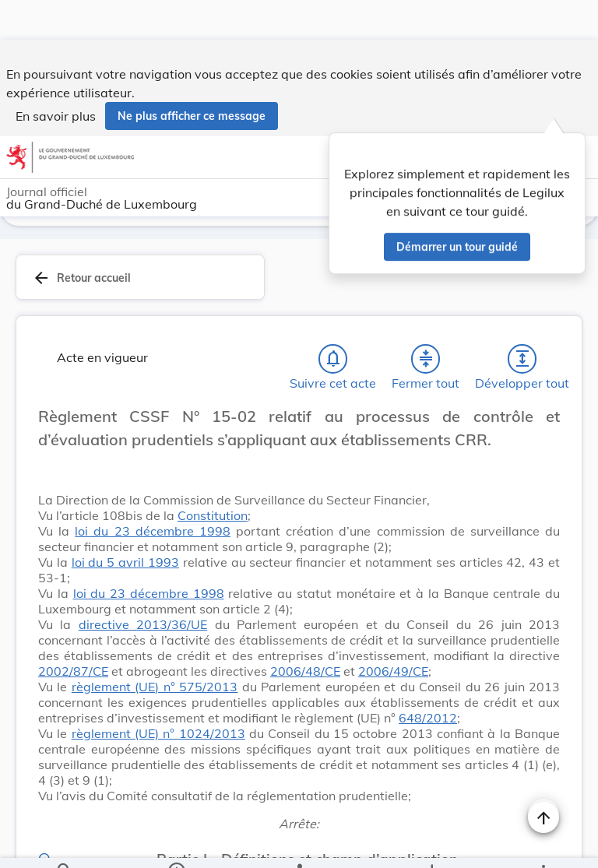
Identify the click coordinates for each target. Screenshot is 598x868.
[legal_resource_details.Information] (176, 843)
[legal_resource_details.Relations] (299, 843)
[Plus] (543, 843)
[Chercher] (65, 843)
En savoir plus (56, 76)
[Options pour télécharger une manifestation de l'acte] (431, 843)
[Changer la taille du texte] (543, 434)
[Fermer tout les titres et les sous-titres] (426, 359)
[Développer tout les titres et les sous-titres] (522, 359)
